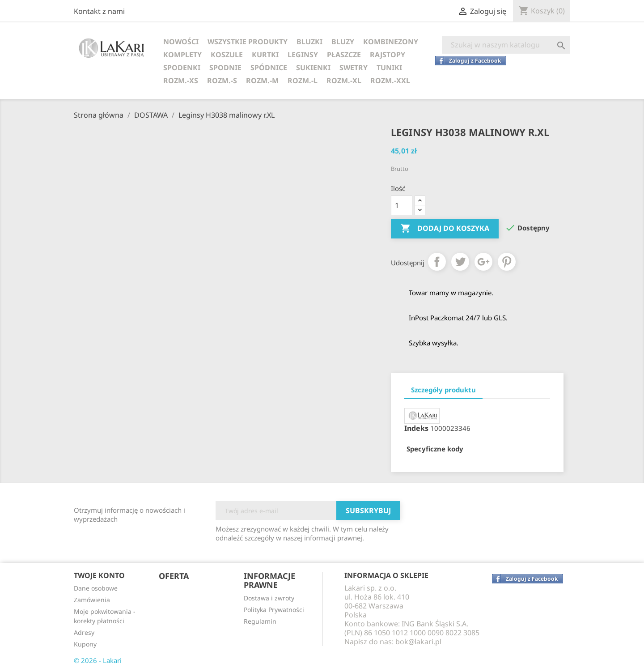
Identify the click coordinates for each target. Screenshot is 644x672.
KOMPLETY (182, 55)
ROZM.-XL (344, 81)
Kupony (85, 644)
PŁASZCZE (344, 55)
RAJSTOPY (388, 55)
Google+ (483, 262)
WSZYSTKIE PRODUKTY (248, 42)
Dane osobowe (96, 588)
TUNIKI (389, 68)
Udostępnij (437, 262)
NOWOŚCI (181, 42)
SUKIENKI (313, 68)
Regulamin (260, 621)
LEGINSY (303, 55)
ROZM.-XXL (390, 81)
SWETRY (354, 68)
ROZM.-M (262, 81)
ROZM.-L (303, 81)
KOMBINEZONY (391, 42)
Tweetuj (460, 262)
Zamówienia (92, 600)
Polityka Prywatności (274, 610)
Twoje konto (99, 575)
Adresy (84, 632)
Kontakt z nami (99, 11)
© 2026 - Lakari (98, 660)
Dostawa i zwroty (269, 598)
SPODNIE (225, 68)
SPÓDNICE (269, 68)
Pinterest (507, 262)
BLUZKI (309, 42)
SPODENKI (182, 68)
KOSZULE (227, 55)
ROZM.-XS (181, 81)
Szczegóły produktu (443, 390)
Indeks (416, 428)
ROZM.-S (222, 81)
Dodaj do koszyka (445, 229)
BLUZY (343, 42)
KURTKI (265, 55)
